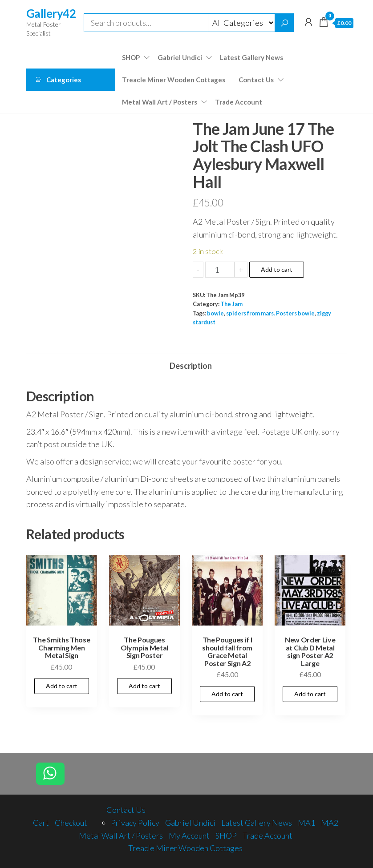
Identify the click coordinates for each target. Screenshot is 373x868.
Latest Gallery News (251, 57)
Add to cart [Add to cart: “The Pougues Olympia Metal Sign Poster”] (144, 686)
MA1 (306, 823)
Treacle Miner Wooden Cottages (174, 80)
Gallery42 (51, 13)
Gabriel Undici (180, 57)
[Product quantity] (220, 270)
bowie (215, 313)
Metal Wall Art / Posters (160, 102)
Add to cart (277, 269)
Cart (41, 823)
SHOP (131, 57)
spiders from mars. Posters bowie (270, 313)
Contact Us (256, 80)
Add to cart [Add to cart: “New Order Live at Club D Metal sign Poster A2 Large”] (310, 694)
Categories (64, 80)
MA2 (330, 823)
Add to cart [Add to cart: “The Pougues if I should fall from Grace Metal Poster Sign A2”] (227, 694)
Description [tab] (191, 366)
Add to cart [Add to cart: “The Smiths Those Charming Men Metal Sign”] (62, 686)
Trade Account (239, 102)
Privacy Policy (135, 823)
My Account (189, 836)
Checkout (71, 823)
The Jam (231, 304)
